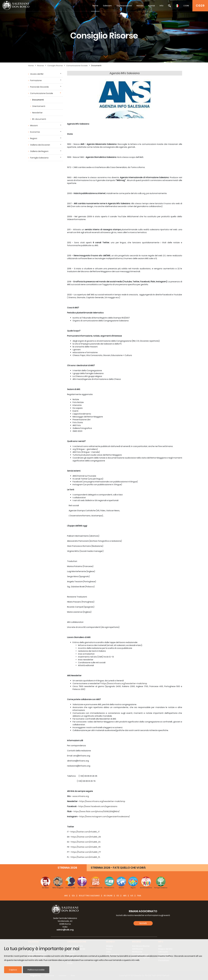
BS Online (108, 896)
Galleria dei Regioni (39, 151)
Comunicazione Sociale (77, 66)
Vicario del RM (37, 74)
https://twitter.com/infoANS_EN (86, 837)
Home (95, 6)
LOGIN (186, 6)
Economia (35, 132)
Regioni (34, 138)
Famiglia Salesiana (39, 158)
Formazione (36, 80)
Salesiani (107, 6)
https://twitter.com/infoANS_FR (86, 847)
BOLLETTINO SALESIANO (89, 896)
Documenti (96, 66)
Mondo (140, 6)
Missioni (34, 126)
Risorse (151, 6)
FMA (139, 896)
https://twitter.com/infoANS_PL (86, 857)
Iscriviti (143, 923)
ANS (66, 896)
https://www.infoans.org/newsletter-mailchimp (124, 683)
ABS (125, 896)
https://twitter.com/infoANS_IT (85, 832)
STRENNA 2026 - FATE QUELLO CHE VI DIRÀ (118, 868)
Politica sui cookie (36, 970)
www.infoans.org (81, 796)
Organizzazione (124, 6)
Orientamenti (39, 106)
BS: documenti (39, 119)
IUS (132, 896)
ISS (118, 896)
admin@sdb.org (65, 930)
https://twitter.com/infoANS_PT (86, 852)
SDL (73, 896)
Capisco (13, 970)
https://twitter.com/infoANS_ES (86, 842)
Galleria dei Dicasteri (40, 145)
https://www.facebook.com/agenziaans (98, 806)
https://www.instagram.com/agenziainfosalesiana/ (104, 817)
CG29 (200, 6)
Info (162, 6)
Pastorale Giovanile (39, 87)
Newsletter (37, 113)
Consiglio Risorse (55, 66)
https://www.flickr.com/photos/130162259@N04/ (97, 811)
